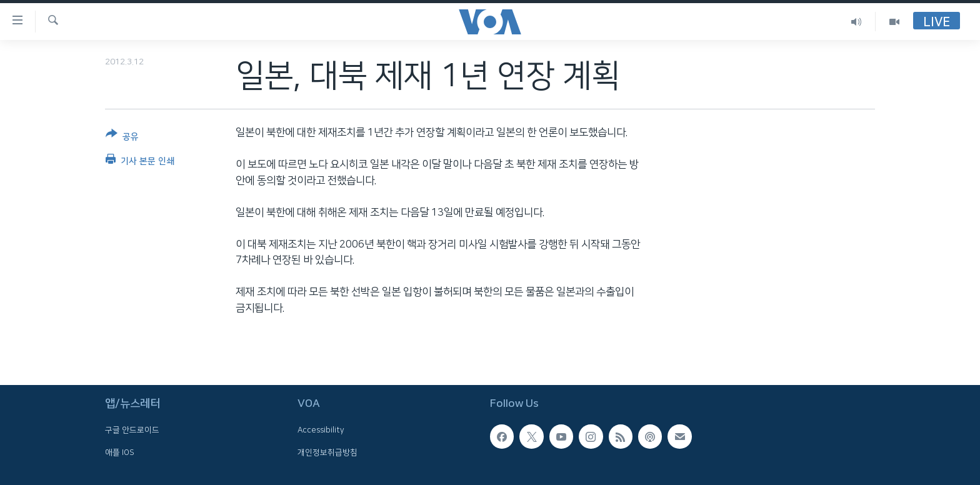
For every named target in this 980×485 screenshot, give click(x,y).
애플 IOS (120, 452)
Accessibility (321, 430)
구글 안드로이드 (132, 430)
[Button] (122, 138)
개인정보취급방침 (327, 452)
